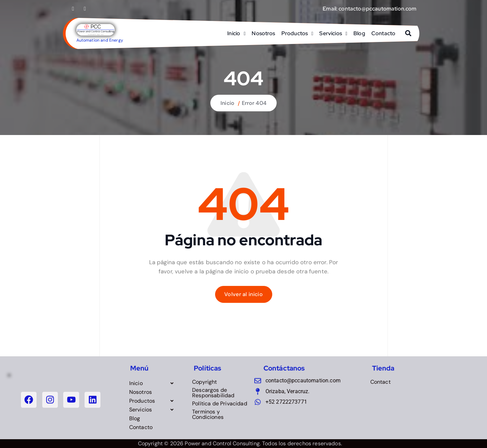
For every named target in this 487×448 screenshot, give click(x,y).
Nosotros (263, 33)
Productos (295, 33)
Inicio (234, 33)
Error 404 (254, 103)
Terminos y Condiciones (208, 414)
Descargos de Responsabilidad (213, 393)
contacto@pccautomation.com (377, 9)
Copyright (204, 382)
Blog (359, 33)
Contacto (383, 33)
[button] (153, 383)
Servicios (330, 33)
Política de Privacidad (220, 404)
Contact (380, 382)
